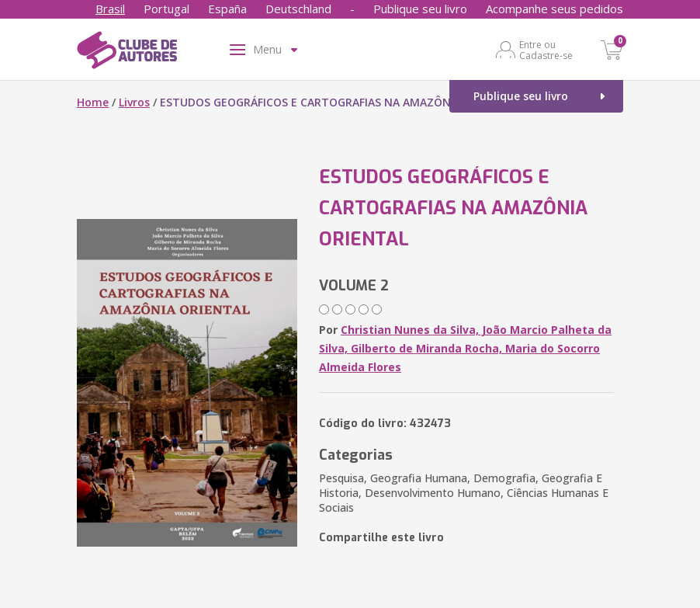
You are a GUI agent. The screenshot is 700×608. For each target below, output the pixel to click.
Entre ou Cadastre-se (546, 50)
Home (93, 102)
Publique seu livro (420, 9)
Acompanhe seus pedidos (554, 9)
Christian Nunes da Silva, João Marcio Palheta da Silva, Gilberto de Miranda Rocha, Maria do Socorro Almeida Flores (465, 348)
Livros (134, 102)
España (227, 9)
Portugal (166, 9)
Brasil (110, 9)
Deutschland (298, 9)
